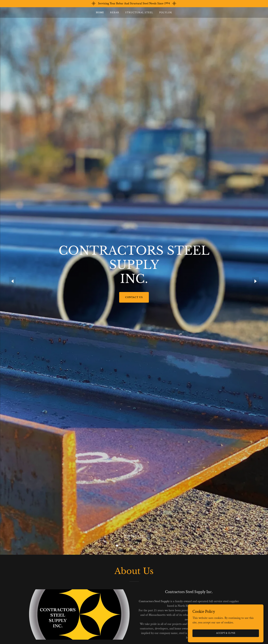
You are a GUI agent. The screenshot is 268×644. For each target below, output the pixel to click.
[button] (117, 546)
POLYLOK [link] (166, 12)
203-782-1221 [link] (134, 536)
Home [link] (100, 12)
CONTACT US (134, 297)
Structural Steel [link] (139, 12)
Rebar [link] (115, 12)
